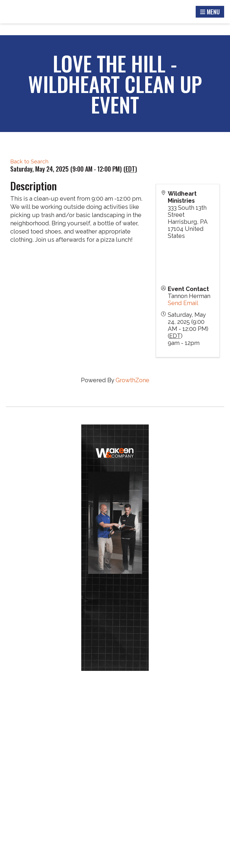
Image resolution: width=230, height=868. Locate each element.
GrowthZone (132, 380)
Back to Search (29, 161)
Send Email (183, 303)
